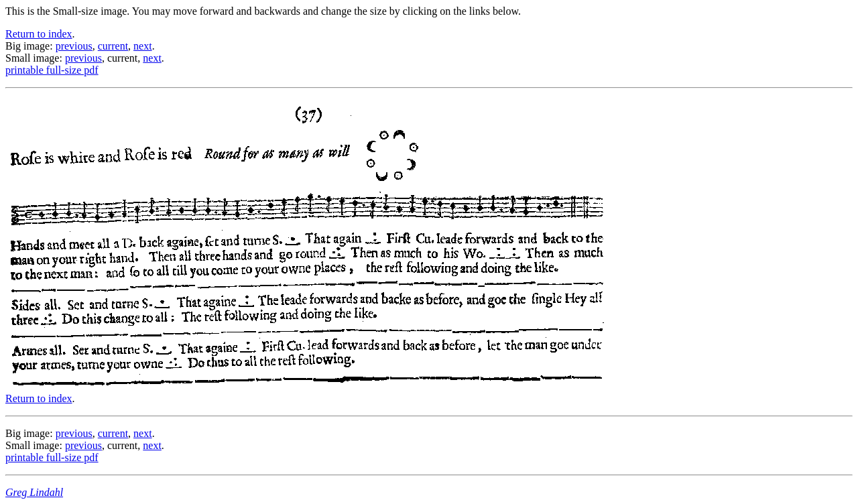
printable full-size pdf (52, 70)
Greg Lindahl (34, 492)
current (113, 46)
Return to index (39, 34)
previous (74, 46)
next (143, 46)
